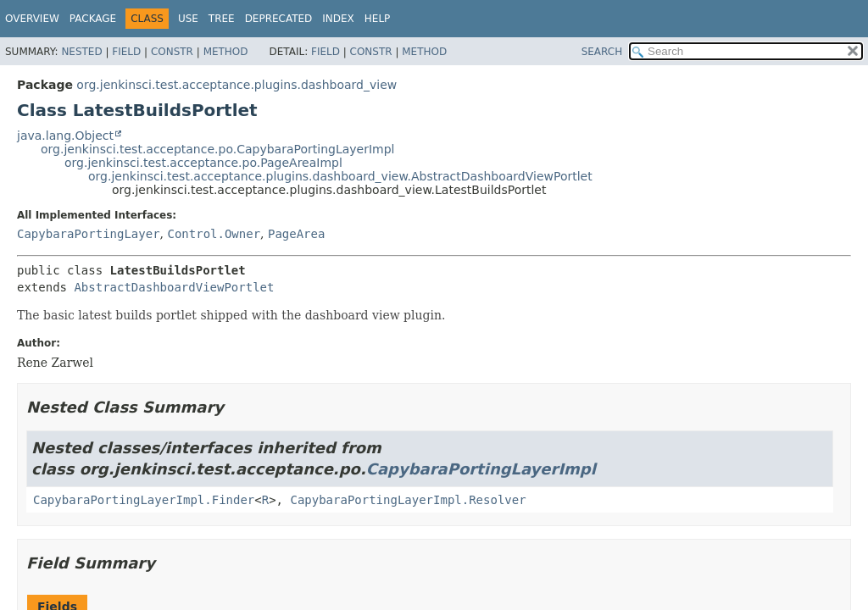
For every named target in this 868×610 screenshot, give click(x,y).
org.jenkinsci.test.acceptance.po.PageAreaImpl (203, 163)
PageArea (296, 234)
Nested (81, 52)
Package (93, 19)
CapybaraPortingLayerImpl (481, 469)
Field (126, 52)
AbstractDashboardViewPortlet (174, 287)
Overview (32, 19)
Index (338, 19)
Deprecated (279, 19)
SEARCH (602, 52)
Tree (222, 19)
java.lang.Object (65, 136)
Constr (172, 52)
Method (226, 52)
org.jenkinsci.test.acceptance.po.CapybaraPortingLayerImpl (217, 149)
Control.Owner (214, 234)
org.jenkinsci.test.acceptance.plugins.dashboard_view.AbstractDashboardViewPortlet (340, 176)
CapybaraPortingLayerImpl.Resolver (408, 500)
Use (188, 19)
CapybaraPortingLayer (89, 234)
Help (378, 19)
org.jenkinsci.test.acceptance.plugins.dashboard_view (236, 85)
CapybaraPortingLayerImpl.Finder (144, 500)
